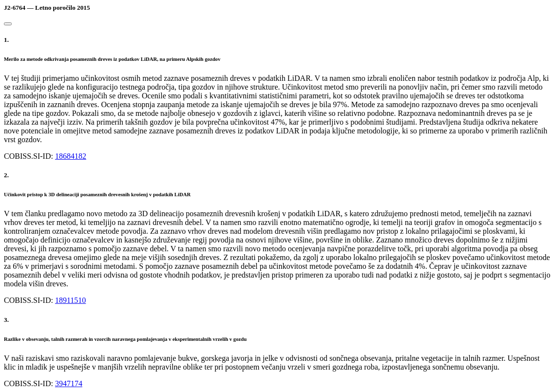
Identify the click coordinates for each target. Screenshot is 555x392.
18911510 (70, 300)
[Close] (8, 24)
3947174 (69, 383)
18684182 (71, 156)
